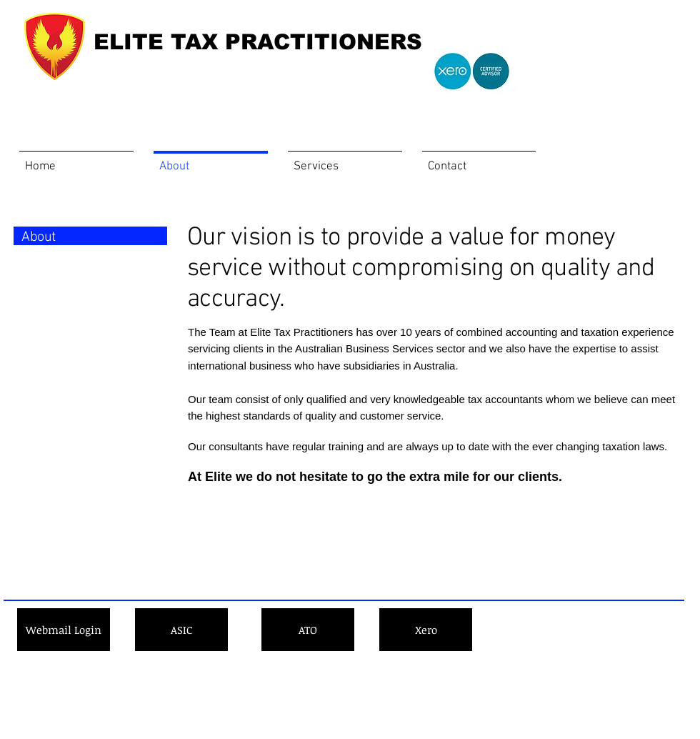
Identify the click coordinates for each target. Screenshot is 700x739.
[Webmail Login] (64, 630)
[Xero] (426, 630)
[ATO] (308, 630)
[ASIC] (181, 630)
